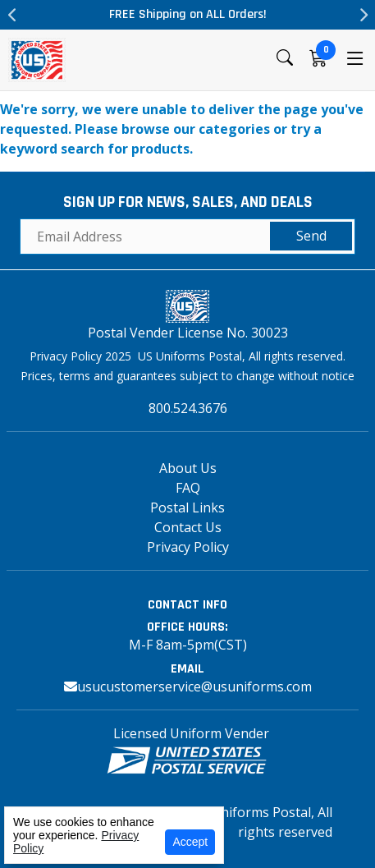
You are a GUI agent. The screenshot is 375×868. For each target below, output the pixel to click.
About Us (188, 468)
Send (311, 236)
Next (363, 15)
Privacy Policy (188, 547)
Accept (190, 842)
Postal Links (187, 507)
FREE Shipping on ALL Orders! (188, 14)
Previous (12, 15)
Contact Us (188, 527)
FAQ (188, 488)
